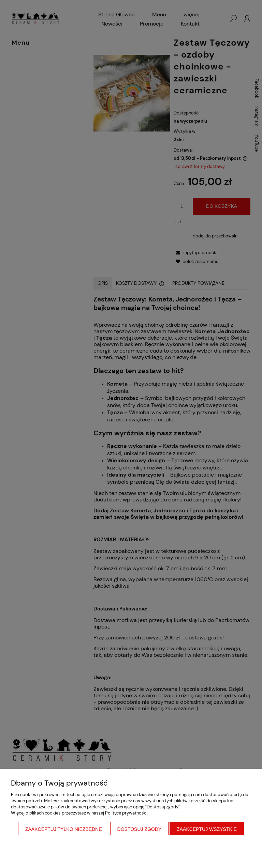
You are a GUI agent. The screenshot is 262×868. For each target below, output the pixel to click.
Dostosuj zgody (140, 829)
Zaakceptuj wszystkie (207, 829)
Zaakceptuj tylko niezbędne (64, 829)
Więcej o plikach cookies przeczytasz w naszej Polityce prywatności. (80, 813)
